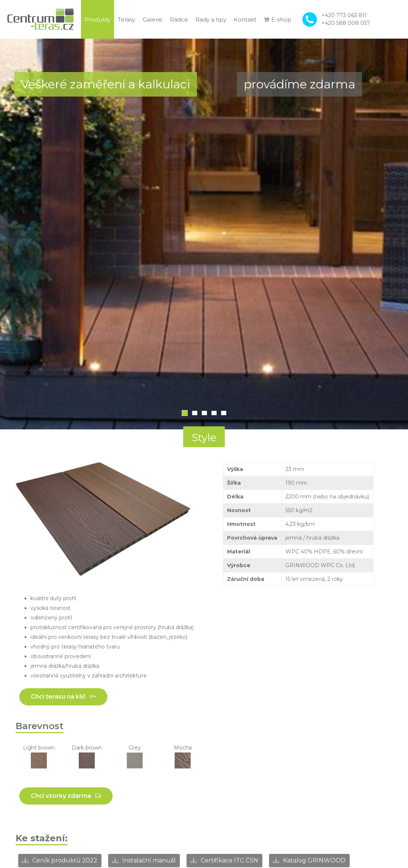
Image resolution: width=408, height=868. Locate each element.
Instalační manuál (144, 860)
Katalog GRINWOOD (309, 860)
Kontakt (245, 19)
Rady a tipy (211, 19)
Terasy (127, 19)
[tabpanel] (204, 234)
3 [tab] (204, 413)
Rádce (179, 19)
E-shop (278, 19)
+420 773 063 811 (344, 15)
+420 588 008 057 (346, 23)
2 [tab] (195, 413)
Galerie (153, 19)
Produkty (98, 19)
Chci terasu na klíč (63, 697)
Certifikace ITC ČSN (224, 860)
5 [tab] (224, 413)
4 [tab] (214, 413)
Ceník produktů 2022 (60, 860)
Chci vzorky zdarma (66, 796)
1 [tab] (185, 413)
